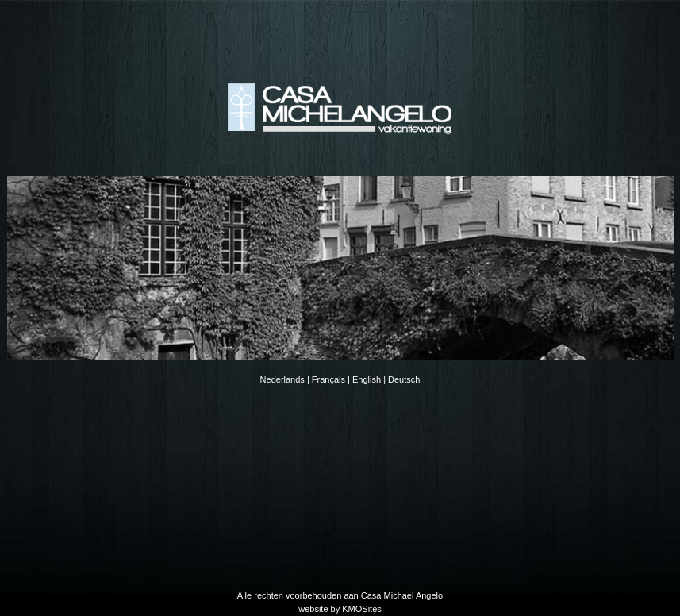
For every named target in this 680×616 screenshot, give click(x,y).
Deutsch (404, 379)
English (367, 379)
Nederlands (282, 379)
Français (328, 379)
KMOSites (362, 609)
